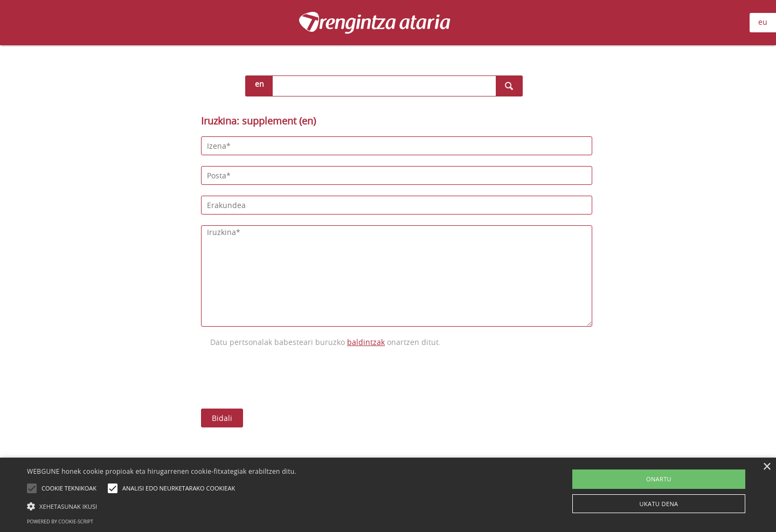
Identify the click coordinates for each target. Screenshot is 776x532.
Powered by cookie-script (60, 521)
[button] (162, 506)
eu (763, 22)
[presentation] (283, 377)
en (259, 84)
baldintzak (366, 342)
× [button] (767, 467)
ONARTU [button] (659, 479)
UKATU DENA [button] (659, 504)
